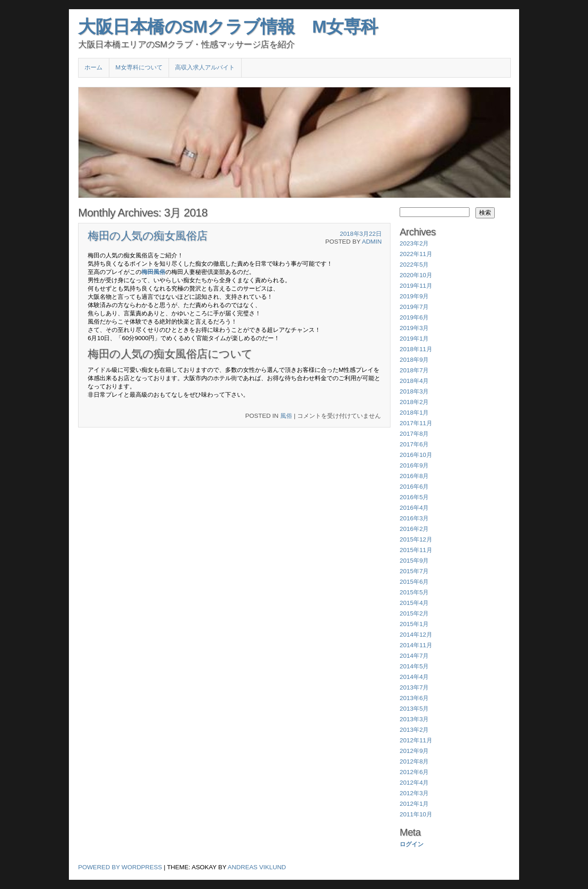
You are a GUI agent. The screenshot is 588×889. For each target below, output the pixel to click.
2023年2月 (414, 243)
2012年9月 (414, 751)
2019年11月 (416, 286)
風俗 (286, 416)
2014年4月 (414, 677)
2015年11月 (416, 550)
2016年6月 (414, 487)
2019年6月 (414, 317)
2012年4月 (414, 783)
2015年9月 (414, 561)
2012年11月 (416, 740)
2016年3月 (414, 518)
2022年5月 (414, 265)
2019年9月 (414, 296)
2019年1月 (414, 339)
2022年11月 (416, 254)
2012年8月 (414, 761)
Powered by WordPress (120, 867)
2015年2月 (414, 613)
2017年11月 (416, 423)
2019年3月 (414, 328)
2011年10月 (416, 814)
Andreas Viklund (257, 867)
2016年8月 (414, 476)
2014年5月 (414, 666)
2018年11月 (416, 349)
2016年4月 (414, 508)
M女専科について (139, 67)
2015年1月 (414, 624)
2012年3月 (414, 793)
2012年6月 (414, 772)
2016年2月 (414, 529)
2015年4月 (414, 603)
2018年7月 (414, 370)
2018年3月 (414, 391)
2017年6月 (414, 444)
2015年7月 (414, 571)
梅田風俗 (153, 272)
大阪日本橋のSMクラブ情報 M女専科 (228, 27)
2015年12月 (416, 539)
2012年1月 (414, 804)
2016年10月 (416, 455)
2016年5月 (414, 497)
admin (372, 242)
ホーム (93, 67)
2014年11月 (416, 645)
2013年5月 (414, 709)
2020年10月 (416, 275)
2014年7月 (414, 656)
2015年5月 (414, 592)
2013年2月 (414, 730)
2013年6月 (414, 698)
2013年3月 (414, 719)
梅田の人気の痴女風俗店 (148, 236)
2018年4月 (414, 381)
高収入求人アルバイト (205, 67)
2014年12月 (416, 635)
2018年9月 (414, 360)
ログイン (412, 844)
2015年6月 (414, 582)
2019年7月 (414, 307)
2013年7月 (414, 687)
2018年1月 (414, 413)
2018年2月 (414, 402)
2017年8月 (414, 434)
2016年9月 (414, 465)
